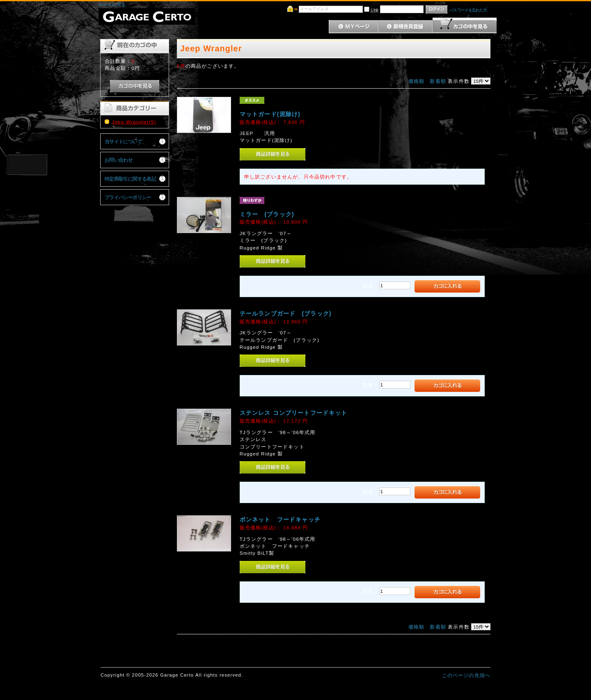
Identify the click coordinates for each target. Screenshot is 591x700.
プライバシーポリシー (128, 197)
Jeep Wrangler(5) (134, 122)
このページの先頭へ (466, 675)
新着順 (438, 81)
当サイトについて (123, 141)
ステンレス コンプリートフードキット (294, 413)
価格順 (416, 81)
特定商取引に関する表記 (131, 179)
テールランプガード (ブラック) (286, 313)
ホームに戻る (112, 5)
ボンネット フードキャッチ (280, 519)
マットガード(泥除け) (270, 114)
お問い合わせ (119, 160)
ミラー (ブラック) (267, 214)
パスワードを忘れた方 (468, 10)
